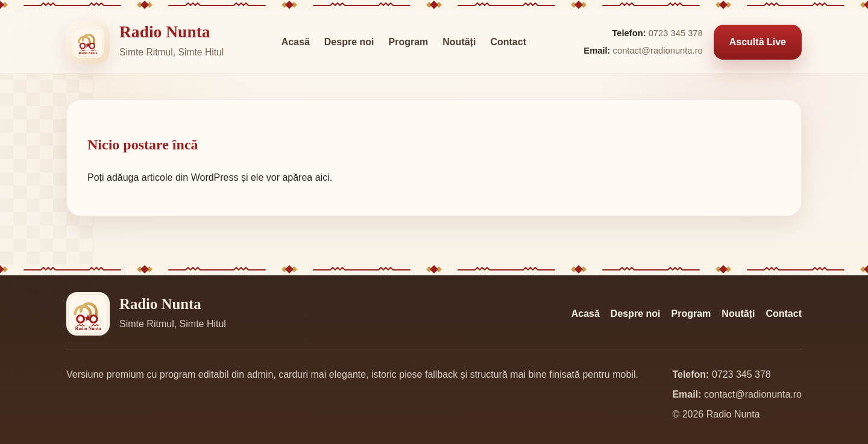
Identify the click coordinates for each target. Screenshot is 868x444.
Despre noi (349, 42)
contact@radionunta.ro (658, 51)
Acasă (296, 42)
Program (409, 42)
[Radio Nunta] (88, 42)
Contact (508, 42)
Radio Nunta (165, 32)
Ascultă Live (758, 42)
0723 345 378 (676, 33)
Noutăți (459, 42)
